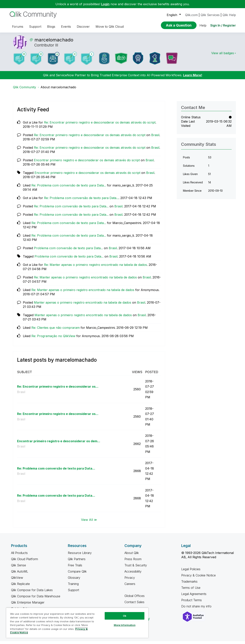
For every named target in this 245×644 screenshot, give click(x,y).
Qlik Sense (19, 568)
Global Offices (135, 599)
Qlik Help (229, 15)
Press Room (133, 562)
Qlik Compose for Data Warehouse (36, 599)
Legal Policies (191, 572)
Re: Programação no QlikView (53, 339)
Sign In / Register (223, 25)
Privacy (130, 580)
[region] (77, 623)
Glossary (74, 580)
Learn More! (193, 78)
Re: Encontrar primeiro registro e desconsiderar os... (58, 389)
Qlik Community (25, 90)
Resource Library (80, 556)
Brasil (155, 138)
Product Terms (192, 603)
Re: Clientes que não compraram (56, 331)
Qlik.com (191, 15)
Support (73, 593)
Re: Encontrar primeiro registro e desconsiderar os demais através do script (100, 125)
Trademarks (189, 584)
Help (203, 25)
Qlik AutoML (20, 574)
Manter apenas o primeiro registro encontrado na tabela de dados (83, 305)
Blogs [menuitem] (51, 27)
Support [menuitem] (35, 27)
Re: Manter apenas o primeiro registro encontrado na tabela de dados (95, 268)
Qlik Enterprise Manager (28, 605)
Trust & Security (136, 568)
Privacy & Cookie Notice (198, 578)
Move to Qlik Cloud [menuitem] (110, 27)
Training (73, 587)
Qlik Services (210, 15)
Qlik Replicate (20, 587)
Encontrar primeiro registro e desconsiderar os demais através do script (87, 163)
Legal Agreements (194, 597)
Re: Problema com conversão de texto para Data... (69, 188)
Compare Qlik (77, 574)
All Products (19, 556)
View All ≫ (89, 522)
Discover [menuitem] (83, 27)
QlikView (17, 580)
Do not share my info (197, 609)
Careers (130, 587)
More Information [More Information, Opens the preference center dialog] (125, 625)
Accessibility (133, 574)
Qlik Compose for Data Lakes (32, 593)
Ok (125, 616)
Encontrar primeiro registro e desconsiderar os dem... (59, 444)
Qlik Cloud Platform (25, 562)
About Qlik (132, 556)
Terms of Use (191, 591)
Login (105, 4)
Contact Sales (134, 605)
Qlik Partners (77, 562)
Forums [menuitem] (18, 27)
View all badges (223, 56)
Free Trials (75, 568)
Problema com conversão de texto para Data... (68, 251)
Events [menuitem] (66, 27)
